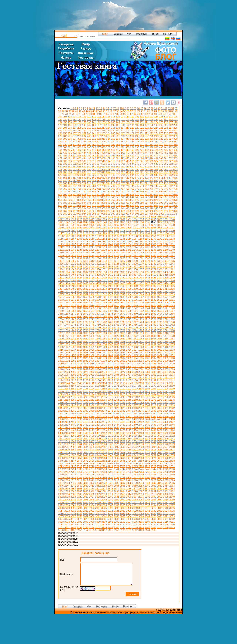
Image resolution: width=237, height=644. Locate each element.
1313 (98, 261)
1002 (174, 214)
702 (171, 180)
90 (125, 114)
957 (75, 211)
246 (142, 131)
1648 (172, 308)
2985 (98, 505)
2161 (172, 383)
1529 (141, 291)
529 (60, 164)
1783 (67, 330)
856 (70, 200)
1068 (110, 225)
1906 (123, 347)
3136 (92, 527)
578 (176, 167)
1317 (123, 261)
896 (142, 203)
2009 (172, 361)
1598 (98, 303)
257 (75, 133)
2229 (123, 394)
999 (156, 214)
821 (142, 194)
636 (94, 175)
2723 (123, 466)
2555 (141, 441)
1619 (110, 305)
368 (127, 144)
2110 (92, 378)
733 (79, 186)
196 (142, 125)
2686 (129, 461)
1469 (123, 283)
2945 (86, 500)
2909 (98, 494)
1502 (92, 289)
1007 (86, 217)
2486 (67, 433)
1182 (110, 242)
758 (79, 189)
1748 (86, 325)
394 (132, 147)
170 (137, 122)
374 (156, 144)
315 (113, 139)
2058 (123, 369)
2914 (129, 494)
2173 (129, 386)
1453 (141, 280)
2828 (67, 483)
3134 (79, 527)
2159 (160, 383)
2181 (61, 389)
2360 (110, 414)
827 (171, 194)
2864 (172, 486)
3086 (135, 519)
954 (60, 211)
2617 (172, 450)
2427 (172, 422)
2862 (160, 486)
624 (156, 172)
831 (70, 197)
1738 (141, 322)
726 (166, 183)
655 (65, 178)
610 (89, 172)
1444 (86, 280)
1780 (166, 328)
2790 (67, 477)
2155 (135, 383)
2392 (73, 419)
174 (156, 122)
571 (142, 167)
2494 (116, 433)
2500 (153, 433)
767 (123, 189)
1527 (129, 291)
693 (127, 180)
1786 (86, 330)
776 (166, 189)
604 (60, 172)
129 (60, 119)
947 (147, 208)
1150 (147, 236)
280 (65, 136)
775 (161, 189)
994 (132, 214)
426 (166, 150)
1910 (147, 347)
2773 (79, 475)
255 (65, 133)
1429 (110, 278)
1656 (104, 311)
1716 (123, 319)
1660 (129, 311)
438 (103, 153)
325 (161, 139)
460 (89, 155)
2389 (172, 416)
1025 (79, 219)
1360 (153, 266)
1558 (86, 297)
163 (103, 122)
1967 (147, 355)
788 (103, 192)
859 (84, 200)
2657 (67, 458)
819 (132, 194)
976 (166, 211)
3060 (92, 516)
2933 (129, 497)
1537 (73, 294)
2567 (98, 444)
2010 (61, 364)
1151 (153, 236)
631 (70, 175)
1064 (86, 225)
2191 (123, 389)
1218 (98, 247)
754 (60, 189)
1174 (61, 242)
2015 (92, 364)
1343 (166, 264)
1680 (135, 314)
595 (137, 169)
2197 (160, 389)
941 (118, 208)
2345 (135, 411)
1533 (166, 291)
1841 (73, 339)
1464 (92, 283)
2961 (67, 502)
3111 (172, 522)
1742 (166, 322)
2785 (153, 475)
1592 (61, 303)
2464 (166, 427)
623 (151, 172)
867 (123, 200)
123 (151, 117)
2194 (141, 389)
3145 (147, 527)
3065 (123, 516)
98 (152, 114)
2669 (141, 458)
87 (114, 114)
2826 (172, 480)
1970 (166, 355)
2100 (147, 375)
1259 (116, 253)
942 (123, 208)
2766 (153, 472)
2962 (73, 502)
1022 (61, 219)
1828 (110, 336)
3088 (147, 519)
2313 (172, 405)
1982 (123, 358)
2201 (67, 391)
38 (66, 111)
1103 (92, 230)
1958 (92, 355)
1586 (141, 300)
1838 (172, 336)
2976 (160, 502)
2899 (153, 491)
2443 (153, 425)
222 (147, 128)
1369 (92, 269)
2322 (110, 408)
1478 (61, 286)
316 (118, 139)
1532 (160, 291)
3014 (160, 508)
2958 (166, 500)
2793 (86, 477)
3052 (160, 513)
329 (60, 142)
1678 (123, 314)
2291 (153, 402)
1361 (160, 266)
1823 (79, 336)
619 (132, 172)
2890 (98, 491)
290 (113, 136)
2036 (104, 366)
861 (94, 200)
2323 (116, 408)
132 (75, 119)
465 (113, 155)
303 (176, 136)
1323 (160, 261)
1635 (92, 308)
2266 (116, 400)
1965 (135, 355)
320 (137, 139)
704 (60, 183)
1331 (92, 264)
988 (103, 214)
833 (79, 197)
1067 (104, 225)
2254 (160, 397)
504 (60, 161)
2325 (129, 408)
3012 (147, 508)
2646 (116, 455)
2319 (92, 408)
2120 (153, 378)
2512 (110, 436)
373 (151, 144)
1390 (104, 272)
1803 (73, 333)
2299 (86, 405)
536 (94, 164)
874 (156, 200)
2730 (166, 466)
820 (137, 194)
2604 (92, 450)
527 (171, 161)
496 (142, 158)
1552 (166, 294)
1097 (172, 228)
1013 (123, 217)
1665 (160, 311)
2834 (104, 483)
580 (65, 169)
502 (171, 158)
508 (79, 161)
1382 (172, 269)
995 (137, 214)
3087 (141, 519)
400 (161, 147)
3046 (123, 513)
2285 (116, 402)
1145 (116, 236)
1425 (86, 278)
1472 (141, 283)
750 (161, 186)
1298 (123, 258)
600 (161, 169)
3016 (172, 508)
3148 (166, 527)
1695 (110, 316)
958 (79, 211)
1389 (98, 272)
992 (123, 214)
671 (142, 178)
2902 (172, 491)
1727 (73, 322)
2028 (172, 364)
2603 (86, 450)
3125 (141, 525)
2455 (110, 427)
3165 (153, 530)
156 (70, 122)
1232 (67, 250)
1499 (73, 289)
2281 (92, 402)
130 (65, 119)
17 (114, 108)
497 (147, 158)
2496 (129, 433)
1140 (86, 236)
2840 (141, 483)
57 (132, 111)
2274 (166, 400)
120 (137, 117)
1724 (172, 319)
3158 (110, 530)
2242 (86, 397)
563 (103, 167)
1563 (116, 297)
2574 (141, 444)
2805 (160, 477)
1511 (147, 289)
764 (108, 189)
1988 (160, 358)
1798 (160, 330)
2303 (110, 405)
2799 (123, 477)
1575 (73, 300)
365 (113, 144)
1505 (110, 289)
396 (142, 147)
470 (137, 155)
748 (151, 186)
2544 (73, 441)
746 (142, 186)
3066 (129, 516)
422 (147, 150)
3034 (166, 511)
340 (113, 142)
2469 (79, 430)
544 (132, 164)
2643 (98, 455)
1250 (61, 253)
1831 (129, 336)
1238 (104, 250)
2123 (172, 378)
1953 (61, 355)
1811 (123, 333)
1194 (67, 244)
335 (89, 142)
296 (142, 136)
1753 (116, 325)
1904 (110, 347)
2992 (141, 505)
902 (171, 203)
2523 (61, 439)
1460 (67, 283)
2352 (61, 414)
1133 (160, 233)
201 (166, 125)
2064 (160, 369)
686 (94, 180)
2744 (135, 469)
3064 (116, 516)
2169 (104, 386)
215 (113, 128)
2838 (129, 483)
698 (151, 180)
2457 (123, 427)
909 (84, 205)
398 (151, 147)
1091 (135, 228)
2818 (123, 480)
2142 (172, 380)
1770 (104, 328)
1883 (98, 344)
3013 (153, 508)
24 (138, 108)
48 (101, 111)
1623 (135, 305)
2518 (147, 436)
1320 (141, 261)
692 (123, 180)
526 (166, 161)
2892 (110, 491)
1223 (129, 247)
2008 (166, 361)
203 (176, 125)
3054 (172, 513)
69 (173, 111)
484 (84, 158)
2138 (147, 380)
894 (132, 203)
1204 (129, 244)
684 (84, 180)
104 (60, 117)
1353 (110, 266)
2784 (147, 475)
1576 (79, 300)
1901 (92, 347)
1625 (147, 305)
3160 (123, 530)
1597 (92, 303)
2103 (166, 375)
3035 (172, 511)
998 (151, 214)
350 (161, 142)
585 (89, 169)
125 (161, 117)
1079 (61, 228)
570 (137, 167)
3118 (98, 525)
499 (156, 158)
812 (99, 194)
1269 (61, 255)
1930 (153, 350)
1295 (104, 258)
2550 (110, 441)
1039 (166, 219)
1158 (79, 239)
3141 (123, 527)
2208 (110, 391)
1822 (73, 336)
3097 (86, 522)
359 (84, 144)
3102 (116, 522)
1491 (141, 286)
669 (132, 178)
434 (84, 153)
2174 (135, 386)
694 (132, 180)
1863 (92, 341)
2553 (129, 441)
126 (166, 117)
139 (108, 119)
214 (108, 128)
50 (107, 111)
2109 (86, 378)
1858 (61, 341)
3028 (129, 511)
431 (70, 153)
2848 (73, 486)
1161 (98, 239)
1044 (79, 222)
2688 (141, 461)
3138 (104, 527)
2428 (61, 425)
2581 (67, 447)
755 (65, 189)
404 (60, 150)
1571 (166, 297)
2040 (129, 366)
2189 (110, 389)
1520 (86, 291)
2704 (123, 464)
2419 (123, 422)
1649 (61, 311)
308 (79, 139)
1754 (123, 325)
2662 (98, 458)
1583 (123, 300)
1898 (73, 347)
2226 (104, 394)
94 (138, 114)
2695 (67, 464)
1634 (86, 308)
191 (118, 125)
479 (60, 158)
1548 (141, 294)
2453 (98, 427)
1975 (79, 358)
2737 (92, 469)
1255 (92, 253)
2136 (135, 380)
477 (171, 155)
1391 (110, 272)
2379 (110, 416)
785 (89, 192)
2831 (86, 483)
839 (108, 197)
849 (156, 197)
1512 (153, 289)
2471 (92, 430)
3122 (123, 525)
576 (166, 167)
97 (149, 114)
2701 (104, 464)
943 (127, 208)
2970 (123, 502)
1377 (141, 269)
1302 (147, 258)
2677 (73, 461)
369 (132, 144)
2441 (141, 425)
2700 (98, 464)
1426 (92, 278)
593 (127, 169)
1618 (104, 305)
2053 (92, 369)
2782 (135, 475)
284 (84, 136)
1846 (104, 339)
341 (118, 142)
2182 (67, 389)
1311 (86, 261)
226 (166, 128)
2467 (67, 430)
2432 (86, 425)
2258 (67, 400)
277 (171, 133)
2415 (98, 422)
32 (166, 108)
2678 (79, 461)
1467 (110, 283)
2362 (123, 414)
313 (103, 139)
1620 (116, 305)
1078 (172, 225)
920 (137, 205)
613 (103, 172)
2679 (86, 461)
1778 (153, 328)
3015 (166, 508)
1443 (79, 280)
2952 (129, 500)
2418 (116, 422)
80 (90, 114)
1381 (166, 269)
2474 (110, 430)
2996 (166, 505)
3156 (98, 530)
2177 (153, 386)
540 (113, 164)
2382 (129, 416)
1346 (67, 266)
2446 (172, 425)
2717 (86, 466)
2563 (73, 444)
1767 (86, 328)
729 (60, 186)
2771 (67, 475)
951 (166, 208)
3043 (104, 513)
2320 (98, 408)
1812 (129, 333)
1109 (129, 230)
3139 (110, 527)
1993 (73, 361)
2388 (166, 416)
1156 (67, 239)
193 (127, 125)
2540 (166, 439)
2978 (172, 502)
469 (132, 155)
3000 (73, 508)
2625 (104, 452)
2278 (73, 402)
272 (147, 133)
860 (89, 200)
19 (121, 108)
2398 (110, 419)
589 (108, 169)
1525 (116, 291)
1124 (104, 233)
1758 (147, 325)
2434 (98, 425)
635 (89, 175)
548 (151, 164)
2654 (166, 455)
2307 (135, 405)
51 (111, 111)
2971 (129, 502)
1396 (141, 272)
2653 (160, 455)
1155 (61, 239)
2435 (104, 425)
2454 (104, 427)
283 (79, 136)
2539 (160, 439)
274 (156, 133)
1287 (172, 255)
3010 (135, 508)
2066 (172, 369)
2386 (153, 416)
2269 (135, 400)
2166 (86, 386)
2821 (141, 480)
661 (94, 178)
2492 (104, 433)
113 (103, 117)
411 (94, 150)
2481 (153, 430)
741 (118, 186)
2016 (98, 364)
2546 (86, 441)
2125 (67, 380)
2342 (116, 411)
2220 (67, 394)
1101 (79, 230)
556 (70, 167)
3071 (160, 516)
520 (137, 161)
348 (151, 142)
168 (127, 122)
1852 (141, 339)
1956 (79, 355)
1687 (61, 316)
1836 (160, 336)
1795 (141, 330)
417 (123, 150)
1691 (86, 316)
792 (123, 192)
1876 (172, 341)
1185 (129, 242)
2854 (110, 486)
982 (75, 214)
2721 (110, 466)
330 (65, 142)
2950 (116, 500)
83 (101, 114)
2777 (104, 475)
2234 (153, 394)
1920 (92, 350)
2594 (147, 447)
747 (147, 186)
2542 (61, 441)
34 (173, 108)
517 (123, 161)
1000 (162, 214)
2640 (79, 455)
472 (147, 155)
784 (84, 192)
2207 (104, 391)
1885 (110, 344)
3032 (153, 511)
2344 (129, 411)
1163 (110, 239)
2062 (147, 369)
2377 (98, 416)
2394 (86, 419)
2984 (92, 505)
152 (171, 119)
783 (79, 192)
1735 (123, 322)
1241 (123, 250)
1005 (73, 217)
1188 (147, 242)
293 (127, 136)
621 (142, 172)
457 (75, 155)
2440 (135, 425)
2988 (116, 505)
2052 (86, 369)
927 (171, 205)
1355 (123, 266)
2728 (153, 466)
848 (151, 197)
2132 (110, 380)
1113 (153, 230)
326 (166, 139)
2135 (129, 380)
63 (152, 111)
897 (147, 203)
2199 (172, 389)
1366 (73, 269)
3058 (79, 516)
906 (70, 205)
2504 (61, 436)
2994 (153, 505)
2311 (160, 405)
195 (137, 125)
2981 (73, 505)
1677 (116, 314)
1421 (61, 278)
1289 (67, 258)
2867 (73, 489)
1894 (166, 344)
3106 (141, 522)
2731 (172, 466)
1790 (110, 330)
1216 (86, 247)
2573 (135, 444)
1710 (86, 319)
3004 (98, 508)
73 (66, 114)
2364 (135, 414)
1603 (129, 303)
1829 (116, 336)
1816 (153, 333)
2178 (160, 386)
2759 (110, 472)
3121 (116, 525)
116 (118, 117)
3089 (153, 519)
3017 (61, 511)
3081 (104, 519)
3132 (67, 527)
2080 (141, 372)
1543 (110, 294)
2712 (172, 464)
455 (65, 155)
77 (80, 114)
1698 (129, 316)
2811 (79, 480)
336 (94, 142)
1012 (116, 217)
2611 (135, 450)
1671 (79, 314)
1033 (129, 219)
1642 (135, 308)
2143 (61, 383)
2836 (116, 483)
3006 (110, 508)
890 (113, 203)
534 (84, 164)
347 (147, 142)
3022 (92, 511)
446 (142, 153)
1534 (172, 291)
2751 (61, 472)
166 (118, 122)
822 (147, 194)
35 (176, 108)
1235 (86, 250)
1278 (116, 255)
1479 (67, 286)
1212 (61, 247)
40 (73, 111)
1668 (61, 314)
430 (65, 153)
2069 (73, 372)
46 (94, 111)
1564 (123, 297)
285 (89, 136)
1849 (123, 339)
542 (123, 164)
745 (137, 186)
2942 (67, 500)
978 (176, 211)
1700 (141, 316)
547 (147, 164)
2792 (79, 477)
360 (89, 144)
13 (101, 108)
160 (89, 122)
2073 (98, 372)
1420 (172, 275)
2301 (98, 405)
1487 (116, 286)
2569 (110, 444)
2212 (135, 391)
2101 (153, 375)
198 (151, 125)
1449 (116, 280)
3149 (172, 527)
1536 (67, 294)
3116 (86, 525)
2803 (147, 477)
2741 (116, 469)
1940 (98, 353)
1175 (67, 242)
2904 (67, 494)
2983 (86, 505)
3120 (110, 525)
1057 (160, 222)
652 (171, 175)
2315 (67, 408)
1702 (153, 316)
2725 (135, 466)
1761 (166, 325)
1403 (67, 275)
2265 (110, 400)
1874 (160, 341)
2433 (92, 425)
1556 (73, 297)
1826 (98, 336)
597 (147, 169)
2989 (123, 505)
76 (77, 114)
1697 (123, 316)
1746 (73, 325)
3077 (79, 519)
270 (137, 133)
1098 (61, 230)
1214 (73, 247)
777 (171, 189)
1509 (135, 289)
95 (142, 114)
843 (127, 197)
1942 (110, 353)
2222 (79, 394)
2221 (73, 394)
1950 (160, 353)
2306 (129, 405)
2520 (160, 436)
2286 (123, 402)
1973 (67, 358)
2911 (110, 494)
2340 (104, 411)
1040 (172, 219)
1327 (67, 264)
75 (73, 114)
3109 (160, 522)
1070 (123, 225)
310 (89, 139)
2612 (141, 450)
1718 (135, 319)
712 (99, 183)
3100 (104, 522)
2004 (141, 361)
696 (142, 180)
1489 (129, 286)
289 (108, 136)
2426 (166, 422)
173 (151, 122)
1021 (172, 217)
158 (79, 122)
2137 (141, 380)
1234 (79, 250)
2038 (116, 366)
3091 (166, 519)
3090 (160, 519)
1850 (129, 339)
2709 (153, 464)
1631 (67, 308)
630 (65, 175)
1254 (86, 253)
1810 (116, 333)
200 (161, 125)
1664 (153, 311)
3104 (129, 522)
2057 (116, 369)
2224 (92, 394)
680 (65, 180)
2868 (79, 489)
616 (118, 172)
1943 (116, 353)
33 (169, 108)
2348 (153, 411)
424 (156, 150)
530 (65, 164)
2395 (92, 419)
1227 (153, 247)
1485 (104, 286)
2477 (129, 430)
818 (127, 194)
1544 (116, 294)
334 (84, 142)
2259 (73, 400)
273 (151, 133)
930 (65, 208)
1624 (141, 305)
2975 (153, 502)
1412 (123, 275)
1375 (129, 269)
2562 (67, 444)
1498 (67, 289)
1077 (166, 225)
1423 (73, 278)
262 (99, 133)
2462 (153, 427)
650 (161, 175)
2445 (166, 425)
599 (156, 169)
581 (70, 169)
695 (137, 180)
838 (103, 197)
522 (147, 161)
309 (84, 139)
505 (65, 161)
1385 (73, 272)
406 (70, 150)
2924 (73, 497)
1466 (104, 283)
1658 (116, 311)
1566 (135, 297)
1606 (147, 303)
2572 (129, 444)
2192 (129, 389)
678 (176, 178)
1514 (166, 289)
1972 (61, 358)
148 (151, 119)
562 (99, 167)
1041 (61, 222)
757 (75, 189)
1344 (172, 264)
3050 (147, 513)
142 (123, 119)
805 (65, 194)
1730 (92, 322)
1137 (67, 236)
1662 (141, 311)
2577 (160, 444)
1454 (147, 280)
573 (151, 167)
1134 (166, 233)
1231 (61, 250)
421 (142, 150)
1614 (79, 305)
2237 (172, 394)
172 (147, 122)
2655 (172, 455)
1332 (98, 264)
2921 (172, 494)
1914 (172, 347)
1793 (129, 330)
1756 (135, 325)
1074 (147, 225)
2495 (123, 433)
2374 (79, 416)
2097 (129, 375)
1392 (116, 272)
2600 (67, 450)
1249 (172, 250)
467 (123, 155)
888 (103, 203)
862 (99, 200)
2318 (86, 408)
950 (161, 208)
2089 (79, 375)
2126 (73, 380)
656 (70, 178)
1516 (61, 291)
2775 (92, 475)
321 (142, 139)
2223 (86, 394)
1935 (67, 353)
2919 (160, 494)
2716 (79, 466)
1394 (129, 272)
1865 (104, 341)
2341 (110, 411)
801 (166, 192)
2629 (129, 452)
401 (166, 147)
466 (118, 155)
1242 (129, 250)
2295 (61, 405)
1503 (98, 289)
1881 (86, 344)
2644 (104, 455)
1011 (110, 217)
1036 (147, 219)
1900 (86, 347)
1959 (98, 355)
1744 (61, 325)
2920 (166, 494)
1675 (104, 314)
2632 (147, 452)
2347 (147, 411)
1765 (73, 328)
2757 (98, 472)
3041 (92, 513)
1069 (116, 225)
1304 (160, 258)
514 (108, 161)
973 (151, 211)
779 (60, 192)
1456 (160, 280)
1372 (110, 269)
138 (103, 119)
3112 (61, 525)
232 (75, 131)
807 (75, 194)
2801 (135, 477)
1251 (67, 253)
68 (169, 111)
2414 (92, 422)
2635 (166, 452)
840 (113, 197)
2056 (110, 369)
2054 (98, 369)
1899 (79, 347)
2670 (147, 458)
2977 (166, 502)
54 (121, 111)
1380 (160, 269)
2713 (61, 466)
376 (166, 144)
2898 (147, 491)
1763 (61, 328)
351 (166, 142)
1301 (141, 258)
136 (94, 119)
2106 (67, 378)
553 (176, 164)
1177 (79, 242)
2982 (79, 505)
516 (118, 161)
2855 (116, 486)
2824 (160, 480)
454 (60, 155)
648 (151, 175)
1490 (135, 286)
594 (132, 169)
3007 (116, 508)
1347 (73, 266)
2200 (61, 391)
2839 (135, 483)
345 (137, 142)
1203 (123, 244)
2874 (116, 489)
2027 (166, 364)
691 (118, 180)
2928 (98, 497)
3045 (116, 513)
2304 (116, 405)
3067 (135, 516)
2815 (104, 480)
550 (161, 164)
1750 (98, 325)
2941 (61, 500)
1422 (67, 278)
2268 (129, 400)
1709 (79, 319)
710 (89, 183)
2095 (116, 375)
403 (176, 147)
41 (77, 111)
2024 (147, 364)
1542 (104, 294)
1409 (104, 275)
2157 (147, 383)
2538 (153, 439)
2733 (67, 469)
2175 (141, 386)
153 (176, 119)
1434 (141, 278)
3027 (123, 511)
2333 (61, 411)
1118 (67, 233)
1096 (166, 228)
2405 (153, 419)
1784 (73, 330)
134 (84, 119)
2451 (86, 427)
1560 (98, 297)
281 (70, 136)
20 (125, 108)
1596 (86, 303)
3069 (147, 516)
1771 (110, 328)
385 (89, 147)
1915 (61, 350)
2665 (116, 458)
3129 (166, 525)
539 (108, 164)
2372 (67, 416)
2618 (61, 452)
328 (176, 139)
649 (156, 175)
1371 (104, 269)
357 (75, 144)
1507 (123, 289)
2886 (73, 491)
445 (137, 153)
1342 (160, 264)
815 (113, 194)
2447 (61, 427)
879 (60, 203)
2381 (123, 416)
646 (142, 175)
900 (161, 203)
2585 (92, 447)
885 (89, 203)
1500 (79, 289)
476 (166, 155)
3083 (116, 519)
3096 (79, 522)
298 (151, 136)
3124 (135, 525)
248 (151, 131)
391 (118, 147)
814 (108, 194)
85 (107, 114)
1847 (110, 339)
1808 (104, 333)
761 (94, 189)
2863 (166, 486)
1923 (110, 350)
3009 (129, 508)
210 (89, 128)
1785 (79, 330)
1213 (67, 247)
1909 (141, 347)
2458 (129, 427)
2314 (61, 408)
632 (75, 175)
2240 (73, 397)
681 (70, 180)
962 (99, 211)
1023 (67, 219)
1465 (98, 283)
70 (176, 111)
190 (113, 125)
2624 (98, 452)
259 (84, 133)
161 (94, 122)
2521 (166, 436)
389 (108, 147)
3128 (160, 525)
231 (70, 131)
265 (113, 133)
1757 (141, 325)
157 (75, 122)
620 (137, 172)
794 (132, 192)
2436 (110, 425)
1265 (153, 253)
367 (123, 144)
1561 (104, 297)
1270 (67, 255)
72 (63, 114)
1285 (160, 255)
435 (89, 153)
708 (79, 183)
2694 (61, 464)
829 (60, 197)
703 (176, 180)
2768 (166, 472)
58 (135, 111)
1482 (86, 286)
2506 (73, 436)
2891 (104, 491)
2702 (110, 464)
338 (103, 142)
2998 (61, 508)
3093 (61, 522)
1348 (79, 266)
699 (156, 180)
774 (156, 189)
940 (113, 208)
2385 (147, 416)
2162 (61, 386)
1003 (61, 217)
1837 (166, 336)
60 (142, 111)
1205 (135, 244)
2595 (153, 447)
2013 (79, 364)
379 (60, 147)
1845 (98, 339)
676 (166, 178)
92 (132, 114)
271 (142, 133)
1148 (135, 236)
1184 (123, 242)
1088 (116, 228)
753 (176, 186)
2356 (86, 414)
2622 (86, 452)
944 (132, 208)
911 (94, 205)
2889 (92, 491)
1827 (104, 336)
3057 (73, 516)
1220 (110, 247)
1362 (166, 266)
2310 (153, 405)
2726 (141, 466)
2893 (116, 491)
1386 (79, 272)
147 (147, 119)
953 (176, 208)
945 (137, 208)
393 (127, 147)
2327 (141, 408)
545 (137, 164)
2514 (123, 436)
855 (65, 200)
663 (103, 178)
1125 (110, 233)
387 (99, 147)
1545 (123, 294)
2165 (79, 386)
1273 (86, 255)
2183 (73, 389)
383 (79, 147)
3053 (166, 513)
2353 (67, 414)
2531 (110, 439)
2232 (141, 394)
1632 (73, 308)
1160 (92, 239)
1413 (129, 275)
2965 (92, 502)
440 (113, 153)
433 (79, 153)
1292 (86, 258)
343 (127, 142)
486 (94, 158)
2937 (153, 497)
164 (108, 122)
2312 (166, 405)
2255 (166, 397)
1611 (61, 305)
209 (84, 128)
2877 (135, 489)
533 (79, 164)
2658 (73, 458)
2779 (116, 475)
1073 (141, 225)
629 (60, 175)
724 (156, 183)
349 (156, 142)
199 (156, 125)
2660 (86, 458)
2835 (110, 483)
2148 (92, 383)
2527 (86, 439)
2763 (135, 472)
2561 (61, 444)
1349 (86, 266)
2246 (110, 397)
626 (166, 172)
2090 (86, 375)
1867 (116, 341)
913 (103, 205)
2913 (123, 494)
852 (171, 197)
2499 (147, 433)
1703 (160, 316)
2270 (141, 400)
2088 (73, 375)
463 (103, 155)
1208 (153, 244)
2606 (104, 450)
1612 (67, 305)
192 (123, 125)
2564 (79, 444)
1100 (73, 230)
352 (171, 142)
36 (60, 111)
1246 (153, 250)
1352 (104, 266)
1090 (129, 228)
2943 (73, 500)
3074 (61, 519)
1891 (147, 344)
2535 (135, 439)
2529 (98, 439)
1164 (116, 239)
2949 (110, 500)
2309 (147, 405)
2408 (172, 419)
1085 (98, 228)
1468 (116, 283)
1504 (104, 289)
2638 (67, 455)
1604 (135, 303)
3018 (67, 511)
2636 (172, 452)
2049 (67, 369)
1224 (135, 247)
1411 (116, 275)
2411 (73, 422)
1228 (160, 247)
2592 (135, 447)
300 (161, 136)
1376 (135, 269)
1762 (172, 325)
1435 (147, 278)
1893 (160, 344)
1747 (79, 325)
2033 (86, 366)
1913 (166, 347)
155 (65, 122)
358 (79, 144)
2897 (141, 491)
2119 (147, 378)
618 (127, 172)
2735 (79, 469)
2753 (73, 472)
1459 (61, 283)
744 (132, 186)
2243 (92, 397)
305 (65, 139)
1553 (172, 294)
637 (99, 175)
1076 (160, 225)
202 (171, 125)
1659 (123, 311)
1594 (73, 303)
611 (94, 172)
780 (65, 192)
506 (70, 161)
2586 (98, 447)
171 (142, 122)
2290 (147, 402)
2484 (172, 430)
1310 (79, 261)
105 (65, 117)
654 (60, 178)
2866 (67, 489)
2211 (129, 391)
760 (89, 189)
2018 (110, 364)
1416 (147, 275)
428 (176, 150)
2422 (141, 422)
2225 (98, 394)
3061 (98, 516)
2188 (104, 389)
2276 (61, 402)
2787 (166, 475)
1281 (135, 255)
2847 (67, 486)
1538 (79, 294)
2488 (79, 433)
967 (123, 211)
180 (65, 125)
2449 (73, 427)
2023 (141, 364)
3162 (135, 530)
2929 (104, 497)
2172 (123, 386)
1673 (92, 314)
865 (113, 200)
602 (171, 169)
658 (79, 178)
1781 (172, 328)
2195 (147, 389)
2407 (166, 419)
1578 (92, 300)
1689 (73, 316)
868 (127, 200)
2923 (67, 497)
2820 (135, 480)
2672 (160, 458)
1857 (172, 339)
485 (89, 158)
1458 (172, 280)
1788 (98, 330)
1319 (135, 261)
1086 (104, 228)
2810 (73, 480)
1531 (153, 291)
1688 (67, 316)
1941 (104, 353)
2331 (166, 408)
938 (103, 208)
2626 (110, 452)
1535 (61, 294)
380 (65, 147)
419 (132, 150)
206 (70, 128)
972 (147, 211)
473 (151, 155)
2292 (160, 402)
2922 (61, 497)
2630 (135, 452)
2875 (123, 489)
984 (84, 214)
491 (118, 158)
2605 (98, 450)
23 (135, 108)
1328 (73, 264)
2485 (61, 433)
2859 (141, 486)
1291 (79, 258)
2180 (172, 386)
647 (147, 175)
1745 (67, 325)
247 (147, 131)
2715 (73, 466)
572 (147, 167)
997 (147, 214)
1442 (73, 280)
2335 (73, 411)
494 (132, 158)
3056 (67, 516)
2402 (135, 419)
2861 (153, 486)
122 (147, 117)
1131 (147, 233)
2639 (73, 455)
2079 (135, 372)
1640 (123, 308)
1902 (98, 347)
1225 (141, 247)
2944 (79, 500)
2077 (123, 372)
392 (123, 147)
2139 (153, 380)
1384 (67, 272)
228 (176, 128)
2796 (104, 477)
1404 (73, 275)
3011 (141, 508)
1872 (147, 341)
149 (156, 119)
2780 (123, 475)
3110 (166, 522)
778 (176, 189)
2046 (166, 366)
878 (176, 200)
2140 (160, 380)
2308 (141, 405)
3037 (67, 513)
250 (161, 131)
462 (99, 155)
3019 (73, 511)
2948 (104, 500)
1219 (104, 247)
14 (104, 108)
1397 (147, 272)
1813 (135, 333)
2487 (73, 433)
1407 (92, 275)
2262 (92, 400)
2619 (67, 452)
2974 (147, 502)
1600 (110, 303)
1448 (110, 280)
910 (89, 205)
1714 (110, 319)
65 (159, 111)
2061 (141, 369)
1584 (129, 300)
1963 (123, 355)
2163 (67, 386)
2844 (166, 483)
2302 (104, 405)
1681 (141, 314)
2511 (104, 436)
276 (166, 133)
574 (156, 167)
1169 (147, 239)
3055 (61, 516)
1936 (73, 353)
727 (171, 183)
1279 (123, 255)
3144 (141, 527)
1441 (67, 280)
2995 (160, 505)
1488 (123, 286)
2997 (172, 505)
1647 (166, 308)
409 (84, 150)
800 (161, 192)
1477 (172, 283)
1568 (147, 297)
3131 (61, 527)
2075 (110, 372)
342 (123, 142)
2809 (67, 480)
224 (156, 128)
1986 (147, 358)
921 (142, 205)
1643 (141, 308)
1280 (129, 255)
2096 (123, 375)
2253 (153, 397)
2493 (110, 433)
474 (156, 155)
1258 (110, 253)
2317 (79, 408)
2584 (86, 447)
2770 (61, 475)
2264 (104, 400)
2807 (172, 477)
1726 (67, 322)
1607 (153, 303)
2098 (135, 375)
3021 (86, 511)
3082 (110, 519)
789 (108, 192)
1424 (79, 278)
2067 (61, 372)
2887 (79, 491)
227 (171, 128)
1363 (172, 266)
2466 (61, 430)
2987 (110, 505)
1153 (166, 236)
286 (94, 136)
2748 (160, 469)
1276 (104, 255)
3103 (123, 522)
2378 (104, 416)
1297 (116, 258)
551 (166, 164)
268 (127, 133)
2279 (79, 402)
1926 (129, 350)
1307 (61, 261)
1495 (166, 286)
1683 (153, 314)
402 (171, 147)
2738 (98, 469)
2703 (116, 464)
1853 (147, 339)
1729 (86, 322)
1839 (61, 339)
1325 (172, 261)
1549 (147, 294)
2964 (86, 502)
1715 (116, 319)
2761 (123, 472)
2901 (166, 491)
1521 (92, 291)
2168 (98, 386)
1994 (79, 361)
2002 (129, 361)
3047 (129, 513)
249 (156, 131)
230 (65, 131)
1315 (110, 261)
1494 (160, 286)
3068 (141, 516)
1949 (153, 353)
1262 (135, 253)
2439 (129, 425)
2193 (135, 389)
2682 (104, 461)
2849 (79, 486)
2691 (160, 461)
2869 (86, 489)
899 (156, 203)
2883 (172, 489)
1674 (98, 314)
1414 (135, 275)
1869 (129, 341)
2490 (92, 433)
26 (145, 108)
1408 (98, 275)
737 (99, 186)
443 (127, 153)
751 (166, 186)
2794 (92, 477)
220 (137, 128)
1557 (79, 297)
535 (89, 164)
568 (127, 167)
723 (151, 183)
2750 (172, 469)
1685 (166, 314)
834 (84, 197)
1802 (67, 333)
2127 (79, 380)
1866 (110, 341)
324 (156, 139)
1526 (123, 291)
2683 (110, 461)
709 (84, 183)
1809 (110, 333)
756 (70, 189)
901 (166, 203)
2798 (116, 477)
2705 (129, 464)
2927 (92, 497)
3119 (104, 525)
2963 (79, 502)
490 (113, 158)
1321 (147, 261)
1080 (67, 228)
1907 (129, 347)
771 (142, 189)
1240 (116, 250)
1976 (86, 358)
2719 (98, 466)
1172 (166, 239)
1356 (129, 266)
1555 (67, 297)
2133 (116, 380)
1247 (160, 250)
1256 (98, 253)
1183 (116, 242)
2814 (98, 480)
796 (142, 192)
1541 (98, 294)
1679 (129, 314)
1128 (129, 233)
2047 (172, 366)
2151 (110, 383)
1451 (129, 280)
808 (79, 194)
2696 (73, 464)
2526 (79, 439)
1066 (98, 225)
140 (113, 119)
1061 (67, 225)
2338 (92, 411)
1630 (61, 308)
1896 (61, 347)
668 (127, 178)
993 (127, 214)
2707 (141, 464)
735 (89, 186)
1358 (141, 266)
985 (89, 214)
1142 (98, 236)
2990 (129, 505)
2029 (61, 366)
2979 (61, 505)
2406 (160, 419)
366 (118, 144)
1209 (160, 244)
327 (171, 139)
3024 (104, 511)
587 (99, 169)
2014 (86, 364)
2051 (79, 369)
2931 (116, 497)
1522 (98, 291)
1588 (153, 300)
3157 (104, 530)
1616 (92, 305)
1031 (116, 219)
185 (89, 125)
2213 (141, 391)
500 (161, 158)
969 (132, 211)
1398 (153, 272)
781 (70, 192)
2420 (129, 422)
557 (75, 167)
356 (70, 144)
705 (65, 183)
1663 (147, 311)
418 (127, 150)
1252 (73, 253)
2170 (110, 386)
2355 (79, 414)
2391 (67, 419)
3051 (153, 513)
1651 (73, 311)
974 (156, 211)
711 (94, 183)
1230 (172, 247)
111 (94, 117)
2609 (123, 450)
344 (132, 142)
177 (171, 122)
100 (160, 114)
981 (70, 214)
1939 (92, 353)
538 (103, 164)
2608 (116, 450)
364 (108, 144)
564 (108, 167)
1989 (166, 358)
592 (123, 169)
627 (171, 172)
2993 (147, 505)
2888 (86, 491)
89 (121, 114)
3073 (172, 516)
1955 (73, 355)
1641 (129, 308)
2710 (160, 464)
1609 (166, 303)
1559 (92, 297)
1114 (160, 230)
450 (161, 153)
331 (70, 142)
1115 (166, 230)
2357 (92, 414)
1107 (116, 230)
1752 (110, 325)
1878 (67, 344)
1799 (166, 330)
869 (132, 200)
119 (132, 117)
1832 (135, 336)
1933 (172, 350)
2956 (153, 500)
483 (79, 158)
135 (89, 119)
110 (89, 117)
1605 (141, 303)
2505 (67, 436)
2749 (166, 469)
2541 (172, 439)
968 (127, 211)
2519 (153, 436)
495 (137, 158)
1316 (116, 261)
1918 (79, 350)
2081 (147, 372)
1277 (110, 255)
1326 (61, 264)
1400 (166, 272)
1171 (160, 239)
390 (113, 147)
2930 (110, 497)
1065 (92, 225)
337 (99, 142)
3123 (129, 525)
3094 (67, 522)
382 (75, 147)
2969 (116, 502)
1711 (92, 319)
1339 (141, 264)
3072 (166, 516)
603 (176, 169)
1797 (153, 330)
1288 (61, 258)
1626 (153, 305)
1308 (67, 261)
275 (161, 133)
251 (166, 131)
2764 (141, 472)
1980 (110, 358)
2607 (110, 450)
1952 (172, 353)
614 (108, 172)
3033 (160, 511)
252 (171, 131)
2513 (116, 436)
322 (147, 139)
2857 (129, 486)
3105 (135, 522)
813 (103, 194)
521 (142, 161)
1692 (92, 316)
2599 (61, 450)
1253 (79, 253)
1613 (73, 305)
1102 (86, 230)
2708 (147, 464)
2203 (79, 391)
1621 (123, 305)
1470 (129, 283)
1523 (104, 291)
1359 (147, 266)
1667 (172, 311)
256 (70, 133)
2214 (147, 391)
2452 (92, 427)
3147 (160, 527)
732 (75, 186)
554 (60, 167)
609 (84, 172)
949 (156, 208)
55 (125, 111)
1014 (129, 217)
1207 (147, 244)
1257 (104, 253)
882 (75, 203)
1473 (147, 283)
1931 (160, 350)
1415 (141, 275)
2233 (147, 394)
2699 (92, 464)
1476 (166, 283)
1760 (160, 325)
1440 (61, 280)
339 (108, 142)
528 (176, 161)
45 (90, 111)
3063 (110, 516)
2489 (86, 433)
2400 (123, 419)
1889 (135, 344)
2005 (147, 361)
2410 (67, 422)
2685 (123, 461)
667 (123, 178)
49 (104, 111)
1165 (123, 239)
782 (75, 192)
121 (142, 117)
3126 (147, 525)
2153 (123, 383)
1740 (153, 322)
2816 (110, 480)
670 (137, 178)
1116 (172, 230)
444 (132, 153)
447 (147, 153)
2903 (61, 494)
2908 (92, 494)
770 (137, 189)
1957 (86, 355)
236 (94, 131)
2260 (79, 400)
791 (118, 192)
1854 (153, 339)
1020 (166, 217)
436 (94, 153)
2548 (98, 441)
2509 (92, 436)
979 (60, 214)
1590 (166, 300)
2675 (61, 461)
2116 (129, 378)
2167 (92, 386)
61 (145, 111)
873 (151, 200)
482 (75, 158)
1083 (86, 228)
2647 (123, 455)
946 (142, 208)
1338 (135, 264)
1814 (141, 333)
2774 (86, 475)
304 (60, 139)
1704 (166, 316)
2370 (172, 414)
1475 (160, 283)
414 (108, 150)
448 (151, 153)
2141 (166, 380)
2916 (141, 494)
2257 (61, 400)
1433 (135, 278)
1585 (135, 300)
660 (89, 178)
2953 (135, 500)
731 (70, 186)
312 (99, 139)
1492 (147, 286)
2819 (129, 480)
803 (176, 192)
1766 (79, 328)
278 (176, 133)
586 (94, 169)
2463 (160, 427)
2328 (147, 408)
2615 (160, 450)
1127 (123, 233)
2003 (135, 361)
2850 (86, 486)
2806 (166, 477)
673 (151, 178)
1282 (141, 255)
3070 (153, 516)
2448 (67, 427)
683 (79, 180)
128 (176, 117)
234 (84, 131)
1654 (92, 311)
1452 (135, 280)
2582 (73, 447)
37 (63, 111)
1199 (98, 244)
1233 (73, 250)
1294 (98, 258)
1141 (92, 236)
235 (89, 131)
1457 (166, 280)
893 (127, 203)
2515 (129, 436)
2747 (153, 469)
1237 (98, 250)
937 (99, 208)
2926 (86, 497)
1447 (104, 280)
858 (79, 200)
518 (127, 161)
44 (87, 111)
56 (128, 111)
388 (103, 147)
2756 (92, 472)
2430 (73, 425)
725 (161, 183)
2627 (116, 452)
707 (75, 183)
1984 (135, 358)
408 (79, 150)
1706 (61, 319)
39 (70, 111)
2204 (86, 391)
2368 (160, 414)
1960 (104, 355)
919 (132, 205)
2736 (86, 469)
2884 (61, 491)
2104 (172, 375)
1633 (79, 308)
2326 (135, 408)
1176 (73, 242)
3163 (141, 530)
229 (60, 131)
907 (75, 205)
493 (127, 158)
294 (132, 136)
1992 (67, 361)
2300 (92, 405)
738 (103, 186)
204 (60, 128)
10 (90, 108)
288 (103, 136)
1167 (135, 239)
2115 (123, 378)
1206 (141, 244)
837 (99, 197)
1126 (116, 233)
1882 (92, 344)
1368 (86, 269)
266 (118, 133)
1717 (129, 319)
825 (161, 194)
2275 (172, 400)
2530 (104, 439)
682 (75, 180)
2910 (104, 494)
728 (176, 183)
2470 (86, 430)
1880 (79, 344)
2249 (129, 397)
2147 (86, 383)
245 (137, 131)
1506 (116, 289)
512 (99, 161)
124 (156, 117)
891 (118, 203)
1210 (166, 244)
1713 (104, 319)
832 (75, 197)
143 (127, 119)
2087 (67, 375)
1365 (67, 269)
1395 (135, 272)
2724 (129, 466)
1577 (86, 300)
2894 (123, 491)
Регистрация (90, 36)
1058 (166, 222)
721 (142, 183)
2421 (135, 422)
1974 (73, 358)
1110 (135, 230)
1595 (79, 303)
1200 (104, 244)
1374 (123, 269)
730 (65, 186)
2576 (153, 444)
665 (113, 178)
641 (118, 175)
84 (104, 114)
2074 (104, 372)
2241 (79, 397)
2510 (98, 436)
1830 (123, 336)
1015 (135, 217)
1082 (79, 228)
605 (65, 172)
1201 (110, 244)
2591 (129, 447)
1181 (104, 242)
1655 (98, 311)
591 (118, 169)
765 (113, 189)
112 (99, 117)
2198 (166, 389)
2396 (98, 419)
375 (161, 144)
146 (142, 119)
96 (145, 114)
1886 (116, 344)
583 (79, 169)
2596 (160, 447)
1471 (135, 283)
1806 (92, 333)
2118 (141, 378)
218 (127, 128)
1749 (92, 325)
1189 (153, 242)
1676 (110, 314)
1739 (147, 322)
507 (75, 161)
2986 (104, 505)
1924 (116, 350)
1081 (73, 228)
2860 (147, 486)
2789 (61, 477)
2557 (153, 441)
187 (99, 125)
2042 (141, 366)
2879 (147, 489)
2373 (73, 416)
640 (113, 175)
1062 (73, 225)
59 (138, 111)
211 (94, 128)
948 (151, 208)
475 (161, 155)
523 (151, 161)
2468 (73, 430)
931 (70, 208)
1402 (61, 275)
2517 (141, 436)
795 (137, 192)
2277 (67, 402)
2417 (110, 422)
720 (137, 183)
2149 (98, 383)
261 (94, 133)
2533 (123, 439)
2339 (98, 411)
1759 (153, 325)
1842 (79, 339)
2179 (166, 386)
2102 (160, 375)
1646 (160, 308)
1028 (98, 219)
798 (151, 192)
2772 (73, 475)
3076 (73, 519)
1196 (79, 244)
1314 (104, 261)
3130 (172, 525)
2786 (160, 475)
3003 (92, 508)
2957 (160, 500)
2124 (61, 380)
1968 (153, 355)
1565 (129, 297)
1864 (98, 341)
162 (99, 122)
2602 (79, 450)
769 (132, 189)
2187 (98, 389)
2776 (98, 475)
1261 (129, 253)
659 (84, 178)
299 (156, 136)
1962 (116, 355)
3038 (73, 513)
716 (118, 183)
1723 (166, 319)
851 (166, 197)
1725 (61, 322)
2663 (104, 458)
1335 (116, 264)
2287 (129, 402)
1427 (98, 278)
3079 (92, 519)
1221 (116, 247)
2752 (67, 472)
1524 (110, 291)
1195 (73, 244)
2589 (116, 447)
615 (113, 172)
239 (108, 131)
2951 (123, 500)
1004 (67, 217)
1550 (153, 294)
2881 (160, 489)
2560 (172, 441)
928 (176, 205)
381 (70, 147)
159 (84, 122)
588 (103, 169)
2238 (61, 397)
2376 (92, 416)
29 (155, 108)
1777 (147, 328)
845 (137, 197)
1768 (92, 328)
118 (127, 117)
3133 (73, 527)
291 (118, 136)
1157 (73, 239)
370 (137, 144)
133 (79, 119)
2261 (86, 400)
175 (161, 122)
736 (94, 186)
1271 (73, 255)
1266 (160, 253)
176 (166, 122)
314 (108, 139)
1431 (123, 278)
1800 (172, 330)
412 (99, 150)
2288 (135, 402)
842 (123, 197)
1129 (135, 233)
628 (176, 172)
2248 (123, 397)
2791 (73, 477)
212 (99, 128)
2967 (104, 502)
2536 (141, 439)
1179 (92, 242)
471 (142, 155)
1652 (79, 311)
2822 (147, 480)
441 (118, 153)
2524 (67, 439)
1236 (92, 250)
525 (161, 161)
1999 (110, 361)
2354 (73, 414)
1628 (166, 305)
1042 (67, 222)
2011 (67, 364)
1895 (172, 344)
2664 (110, 458)
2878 (141, 489)
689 (108, 180)
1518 (73, 291)
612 (99, 172)
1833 (141, 336)
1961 (110, 355)
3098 (92, 522)
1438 (166, 278)
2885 (67, 491)
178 (176, 122)
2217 (166, 391)
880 (65, 203)
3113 (67, 525)
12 (97, 108)
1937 (79, 353)
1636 (98, 308)
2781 (129, 475)
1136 (61, 236)
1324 (166, 261)
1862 (86, 341)
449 (156, 153)
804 (60, 194)
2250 (135, 397)
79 (87, 114)
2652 (153, 455)
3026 (116, 511)
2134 (123, 380)
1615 (86, 305)
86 (111, 114)
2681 (98, 461)
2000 (116, 361)
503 (176, 158)
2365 (141, 414)
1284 (153, 255)
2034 (92, 366)
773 (151, 189)
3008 (123, 508)
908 (79, 205)
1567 (141, 297)
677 (171, 178)
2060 (135, 369)
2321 (104, 408)
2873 (110, 489)
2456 (116, 427)
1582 (116, 300)
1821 (67, 336)
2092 (98, 375)
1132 (153, 233)
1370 (98, 269)
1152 (160, 236)
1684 (160, 314)
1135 (172, 233)
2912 (116, 494)
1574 (67, 300)
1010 (104, 217)
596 (142, 169)
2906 (79, 494)
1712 (98, 319)
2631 (141, 452)
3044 (110, 513)
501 (166, 158)
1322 (153, 261)
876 (166, 200)
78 (84, 114)
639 (108, 175)
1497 (61, 289)
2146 (79, 383)
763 (103, 189)
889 (108, 203)
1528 (135, 291)
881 (70, 203)
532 (75, 164)
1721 (153, 319)
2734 (73, 469)
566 (118, 167)
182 (75, 125)
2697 (79, 464)
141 (118, 119)
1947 (141, 353)
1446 (98, 280)
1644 (147, 308)
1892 (153, 344)
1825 (92, 336)
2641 (86, 455)
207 (75, 128)
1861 (79, 341)
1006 (79, 217)
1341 (153, 264)
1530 (147, 291)
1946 (135, 353)
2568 (104, 444)
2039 (123, 366)
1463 (86, 283)
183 (79, 125)
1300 (135, 258)
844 (132, 197)
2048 (61, 369)
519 (132, 161)
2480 (147, 430)
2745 (141, 469)
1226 (147, 247)
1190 (160, 242)
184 (84, 125)
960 (89, 211)
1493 (153, 286)
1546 (129, 294)
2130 (98, 380)
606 (70, 172)
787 (99, 192)
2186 (92, 389)
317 (123, 139)
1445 (92, 280)
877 (171, 200)
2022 (135, 364)
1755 (129, 325)
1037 (153, 219)
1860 (73, 341)
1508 (129, 289)
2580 (61, 447)
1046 (92, 222)
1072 (135, 225)
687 (99, 180)
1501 (86, 289)
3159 (116, 530)
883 (79, 203)
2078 (129, 372)
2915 (135, 494)
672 (147, 178)
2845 (172, 483)
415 (113, 150)
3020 (79, 511)
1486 (110, 286)
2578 (166, 444)
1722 (160, 319)
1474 (153, 283)
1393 (123, 272)
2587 (104, 447)
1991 (61, 361)
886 (94, 203)
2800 (129, 477)
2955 (147, 500)
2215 (153, 391)
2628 (123, 452)
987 (99, 214)
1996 (92, 361)
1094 (153, 228)
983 (79, 214)
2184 (79, 389)
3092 (172, 519)
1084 (92, 228)
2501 (160, 433)
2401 (129, 419)
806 (70, 194)
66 (162, 111)
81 (94, 114)
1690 (79, 316)
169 (132, 122)
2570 (116, 444)
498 (151, 158)
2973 (141, 502)
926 (166, 205)
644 (132, 175)
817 (123, 194)
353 (176, 142)
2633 (153, 452)
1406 (86, 275)
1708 (73, 319)
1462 (79, 283)
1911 (153, 347)
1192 (172, 242)
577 (171, 167)
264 (108, 133)
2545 (79, 441)
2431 (79, 425)
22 (132, 108)
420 (137, 150)
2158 (153, 383)
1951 (166, 353)
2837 (123, 483)
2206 (98, 391)
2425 (160, 422)
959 (84, 211)
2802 (141, 477)
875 (161, 200)
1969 (160, 355)
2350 (166, 411)
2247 (116, 397)
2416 (104, 422)
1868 (123, 341)
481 (70, 158)
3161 (129, 530)
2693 (172, 461)
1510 (141, 289)
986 (94, 214)
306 (70, 139)
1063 (79, 225)
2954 (141, 500)
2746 (147, 469)
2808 (61, 480)
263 (103, 133)
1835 (153, 336)
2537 (147, 439)
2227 (110, 394)
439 (108, 153)
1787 (92, 330)
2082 (153, 372)
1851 (135, 339)
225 (161, 128)
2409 (61, 422)
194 (132, 125)
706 (70, 183)
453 (176, 153)
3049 (141, 513)
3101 (110, 522)
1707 (67, 319)
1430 (116, 278)
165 (113, 122)
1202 (116, 244)
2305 (123, 405)
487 (99, 158)
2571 (123, 444)
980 (65, 214)
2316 (73, 408)
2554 (135, 441)
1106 (110, 230)
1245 (147, 250)
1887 (123, 344)
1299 (129, 258)
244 (132, 131)
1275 (98, 255)
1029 (104, 219)
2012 (73, 364)
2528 (92, 439)
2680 (92, 461)
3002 (86, 508)
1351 (98, 266)
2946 (92, 500)
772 (147, 189)
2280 (86, 402)
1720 (147, 319)
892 (123, 203)
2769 (172, 472)
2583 (79, 447)
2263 (98, 400)
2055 (104, 369)
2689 (147, 461)
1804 (79, 333)
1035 (141, 219)
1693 (98, 316)
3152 (73, 530)
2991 (135, 505)
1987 (153, 358)
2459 (135, 427)
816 (118, 194)
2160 (166, 383)
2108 (79, 378)
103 (174, 114)
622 (147, 172)
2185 (86, 389)
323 (151, 139)
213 (103, 128)
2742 (123, 469)
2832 (92, 483)
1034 (135, 219)
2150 (104, 383)
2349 (160, 411)
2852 (98, 486)
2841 (147, 483)
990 (113, 214)
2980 (67, 505)
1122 (92, 233)
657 (75, 178)
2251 (141, 397)
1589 (160, 300)
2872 (104, 489)
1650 (67, 311)
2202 (73, 391)
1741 (160, 322)
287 (99, 136)
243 (127, 131)
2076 (116, 372)
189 (108, 125)
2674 (172, 458)
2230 (129, 394)
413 (103, 150)
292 (123, 136)
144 (132, 119)
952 (171, 208)
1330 (86, 264)
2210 (123, 391)
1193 (61, 244)
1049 (110, 222)
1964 (129, 355)
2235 (160, 394)
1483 (92, 286)
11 (94, 108)
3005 (104, 508)
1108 (123, 230)
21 (128, 108)
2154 (129, 383)
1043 (73, 222)
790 (113, 192)
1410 (110, 275)
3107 (147, 522)
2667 (129, 458)
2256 (172, 397)
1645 (153, 308)
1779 (160, 328)
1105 (104, 230)
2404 (147, 419)
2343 (123, 411)
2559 (166, 441)
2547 (92, 441)
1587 (147, 300)
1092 (141, 228)
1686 (172, 314)
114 (108, 117)
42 (80, 111)
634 (84, 175)
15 (107, 108)
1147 (129, 236)
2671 (153, 458)
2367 (153, 414)
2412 (79, 422)
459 (84, 155)
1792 (123, 330)
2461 (147, 427)
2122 (166, 378)
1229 (166, 247)
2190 (116, 389)
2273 (160, 400)
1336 (123, 264)
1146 (123, 236)
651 (166, 175)
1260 (123, 253)
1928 (141, 350)
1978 (98, 358)
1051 (123, 222)
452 (171, 153)
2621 (79, 452)
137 (99, 119)
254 (60, 133)
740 (113, 186)
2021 (129, 364)
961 (94, 211)
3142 (129, 527)
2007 (160, 361)
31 (162, 108)
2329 (153, 408)
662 (99, 178)
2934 (135, 497)
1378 (147, 269)
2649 (135, 455)
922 (147, 205)
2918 (153, 494)
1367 (79, 269)
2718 (92, 466)
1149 (141, 236)
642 (123, 175)
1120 (79, 233)
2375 (86, 416)
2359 (104, 414)
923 (151, 205)
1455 (153, 280)
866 (118, 200)
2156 (141, 383)
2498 (141, 433)
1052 (129, 222)
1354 (116, 266)
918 (127, 205)
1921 (98, 350)
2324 (123, 408)
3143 (135, 527)
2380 (116, 416)
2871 (98, 489)
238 (103, 131)
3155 (92, 530)
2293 (166, 402)
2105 (61, 378)
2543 (67, 441)
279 (60, 136)
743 (127, 186)
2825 (166, 480)
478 (176, 155)
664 (108, 178)
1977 (92, 358)
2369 (166, 414)
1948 (147, 353)
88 (118, 114)
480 (65, 158)
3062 (104, 516)
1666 (166, 311)
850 (161, 197)
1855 (160, 339)
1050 (116, 222)
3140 (116, 527)
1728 (79, 322)
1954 (67, 355)
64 (156, 111)
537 (99, 164)
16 (111, 108)
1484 (98, 286)
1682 (147, 314)
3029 (135, 511)
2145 (73, 383)
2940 (172, 497)
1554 (61, 297)
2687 (135, 461)
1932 (166, 350)
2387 (160, 416)
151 (166, 119)
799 (156, 192)
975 (161, 211)
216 (118, 128)
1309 (73, 261)
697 (147, 180)
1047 (98, 222)
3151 (67, 530)
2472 (98, 430)
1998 (104, 361)
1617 (98, 305)
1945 (129, 353)
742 (123, 186)
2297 (73, 405)
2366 (147, 414)
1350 (92, 266)
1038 (160, 219)
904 (60, 205)
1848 (116, 339)
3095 (73, 522)
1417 (153, 275)
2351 (172, 411)
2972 (135, 502)
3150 (61, 530)
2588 (110, 447)
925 (161, 205)
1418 (160, 275)
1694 (104, 316)
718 (127, 183)
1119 (73, 233)
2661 (92, 458)
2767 (160, 472)
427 (171, 150)
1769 (98, 328)
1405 (79, 275)
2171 (116, 386)
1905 (116, 347)
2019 (116, 364)
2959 (172, 500)
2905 (73, 494)
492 (123, 158)
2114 (116, 378)
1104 (98, 230)
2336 (79, 411)
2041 (135, 366)
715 (113, 183)
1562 (110, 297)
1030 (110, 219)
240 (113, 131)
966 (118, 211)
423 (151, 150)
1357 (135, 266)
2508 (86, 436)
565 (113, 167)
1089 (123, 228)
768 (127, 189)
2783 (141, 475)
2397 (104, 419)
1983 (129, 358)
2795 (98, 477)
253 (176, 131)
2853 (104, 486)
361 (94, 144)
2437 (116, 425)
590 (113, 169)
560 (89, 167)
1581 (110, 300)
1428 (104, 278)
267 (123, 133)
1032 (123, 219)
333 (79, 142)
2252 (147, 397)
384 (84, 147)
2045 (160, 366)
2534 (129, 439)
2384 (141, 416)
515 (113, 161)
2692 (166, 461)
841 (118, 197)
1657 (110, 311)
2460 (141, 427)
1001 (168, 214)
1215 (79, 247)
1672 (86, 314)
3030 (141, 511)
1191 (166, 242)
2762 (129, 472)
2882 (166, 489)
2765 (147, 472)
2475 (116, 430)
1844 (92, 339)
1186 (135, 242)
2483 (166, 430)
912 (99, 205)
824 (156, 194)
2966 (98, 502)
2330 (160, 408)
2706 (135, 464)
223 (151, 128)
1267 (166, 253)
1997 (98, 361)
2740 (110, 469)
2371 (61, 416)
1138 (73, 236)
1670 (73, 314)
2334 (67, 411)
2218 (172, 391)
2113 (110, 378)
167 (123, 122)
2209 (116, 391)
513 (103, 161)
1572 (172, 297)
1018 (153, 217)
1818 (166, 333)
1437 (160, 278)
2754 (79, 472)
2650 (141, 455)
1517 (67, 291)
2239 (67, 397)
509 (84, 161)
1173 (172, 239)
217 (123, 128)
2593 (141, 447)
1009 (98, 217)
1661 (135, 311)
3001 (79, 508)
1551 (160, 294)
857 (75, 200)
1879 (73, 344)
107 (75, 117)
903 (176, 203)
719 (132, 183)
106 (70, 117)
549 (156, 164)
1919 (86, 350)
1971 (172, 355)
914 (108, 205)
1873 (153, 341)
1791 (116, 330)
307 (75, 139)
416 (118, 150)
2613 (147, 450)
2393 (79, 419)
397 (147, 147)
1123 (98, 233)
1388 (92, 272)
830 (65, 197)
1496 (172, 286)
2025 (153, 364)
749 (156, 186)
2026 (160, 364)
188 (103, 125)
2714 (67, 466)
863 (103, 200)
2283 (104, 402)
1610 (172, 303)
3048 (135, 513)
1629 (172, 305)
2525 (73, 439)
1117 (61, 233)
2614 (153, 450)
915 (113, 205)
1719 (141, 319)
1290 (73, 258)
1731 (98, 322)
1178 (86, 242)
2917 (147, 494)
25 (142, 108)
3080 (98, 519)
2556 (147, 441)
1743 (172, 322)
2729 (160, 466)
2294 (172, 402)
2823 (153, 480)
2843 (160, 483)
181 (70, 125)
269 (132, 133)
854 (60, 200)
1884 (104, 344)
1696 (116, 316)
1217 (92, 247)
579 (60, 169)
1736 (129, 322)
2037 (110, 366)
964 (108, 211)
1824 (86, 336)
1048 (104, 222)
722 (147, 183)
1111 (141, 230)
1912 (160, 347)
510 (89, 161)
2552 (123, 441)
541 (118, 164)
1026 (86, 219)
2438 (123, 425)
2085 (172, 372)
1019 (160, 217)
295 (137, 136)
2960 (61, 502)
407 (75, 150)
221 (142, 128)
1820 (61, 336)
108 (79, 117)
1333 (104, 264)
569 (132, 167)
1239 (110, 250)
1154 (172, 236)
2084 (166, 372)
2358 (98, 414)
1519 (79, 291)
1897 (67, 347)
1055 (147, 222)
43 (84, 111)
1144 (110, 236)
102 (169, 114)
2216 (160, 391)
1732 (104, 322)
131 (70, 119)
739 (108, 186)
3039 (79, 513)
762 (99, 189)
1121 (86, 233)
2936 (147, 497)
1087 (110, 228)
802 (171, 192)
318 (127, 139)
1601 (116, 303)
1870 (135, 341)
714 (108, 183)
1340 (147, 264)
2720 (104, 466)
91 (128, 114)
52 (114, 111)
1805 (86, 333)
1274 (92, 255)
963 (103, 211)
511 (94, 161)
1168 (141, 239)
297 (147, 136)
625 (161, 172)
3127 (153, 525)
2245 (104, 397)
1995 (86, 361)
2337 (86, 411)
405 (65, 150)
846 (142, 197)
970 (137, 211)
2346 (141, 411)
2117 (135, 378)
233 (79, 131)
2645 (110, 455)
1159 (86, 239)
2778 (110, 475)
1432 (129, 278)
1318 (129, 261)
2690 (153, 461)
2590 (123, 447)
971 (142, 211)
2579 (172, 444)
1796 (147, 330)
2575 (147, 444)
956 (70, 211)
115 (113, 117)
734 (84, 186)
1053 (135, 222)
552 (171, 164)
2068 (67, 372)
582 (75, 169)
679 (60, 180)
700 (161, 180)
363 (103, 144)
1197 (86, 244)
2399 (116, 419)
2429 (67, 425)
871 (142, 200)
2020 (123, 364)
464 (108, 155)
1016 (141, 217)
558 (79, 167)
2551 (116, 441)
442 (123, 153)
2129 (92, 380)
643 (127, 175)
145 (137, 119)
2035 (98, 366)
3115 (79, 525)
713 (103, 183)
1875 (166, 341)
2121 (160, 378)
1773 (123, 328)
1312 (92, 261)
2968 (110, 502)
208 (79, 128)
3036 (61, 513)
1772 (116, 328)
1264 (147, 253)
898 (151, 203)
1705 (172, 316)
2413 (86, 422)
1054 (141, 222)
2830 (79, 483)
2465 (172, 427)
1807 (98, 333)
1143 (104, 236)
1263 (141, 253)
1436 (153, 278)
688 (103, 180)
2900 (160, 491)
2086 (61, 375)
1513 (160, 289)
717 (123, 183)
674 (156, 178)
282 (75, 136)
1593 (67, 303)
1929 (147, 350)
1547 (135, 294)
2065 (166, 369)
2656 (61, 458)
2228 (116, 394)
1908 (135, 347)
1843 (86, 339)
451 (166, 153)
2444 (160, 425)
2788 (172, 475)
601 (166, 169)
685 (89, 180)
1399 (160, 272)
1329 (79, 264)
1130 (141, 233)
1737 (135, 322)
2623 (92, 452)
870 (137, 200)
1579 (98, 300)
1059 (172, 222)
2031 (73, 366)
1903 (104, 347)
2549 (104, 441)
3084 (123, 519)
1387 (86, 272)
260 (89, 133)
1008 (92, 217)
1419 (166, 275)
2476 (123, 430)
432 (75, 153)
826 (166, 194)
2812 (86, 480)
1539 (86, 294)
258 (79, 133)
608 (79, 172)
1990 (172, 358)
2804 (153, 477)
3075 (67, 519)
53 (118, 111)
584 (84, 169)
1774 (129, 328)
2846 (61, 486)
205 (65, 128)
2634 (160, 452)
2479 (141, 430)
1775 (135, 328)
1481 (79, 286)
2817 (116, 480)
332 (75, 142)
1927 (135, 350)
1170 (153, 239)
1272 (79, 255)
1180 (98, 242)
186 (94, 125)
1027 (92, 219)
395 (137, 147)
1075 (153, 225)
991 (118, 214)
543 (127, 164)
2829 (73, 483)
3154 (86, 530)
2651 (147, 455)
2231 (135, 394)
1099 (67, 230)
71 (60, 114)
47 (97, 111)
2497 (135, 433)
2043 (147, 366)
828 (176, 194)
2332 (172, 408)
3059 (86, 516)
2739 (104, 469)
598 (151, 169)
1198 (92, 244)
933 (79, 208)
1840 (67, 339)
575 (161, 167)
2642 (92, 455)
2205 (92, 391)
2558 (160, 441)
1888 (129, 344)
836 (94, 197)
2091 (92, 375)
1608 (160, 303)
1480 (73, 286)
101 (164, 114)
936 (94, 208)
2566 (92, 444)
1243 (135, 250)
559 (84, 167)
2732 (61, 469)
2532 (116, 439)
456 (70, 155)
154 (60, 122)
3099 (98, 522)
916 (118, 205)
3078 (86, 519)
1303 (153, 258)
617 (123, 172)
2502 (166, 433)
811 (94, 194)
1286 (166, 255)
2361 (116, 414)
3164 (147, 530)
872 (147, 200)
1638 (110, 308)
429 (60, 153)
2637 (61, 455)
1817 (160, 333)
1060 (61, 225)
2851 (92, 486)
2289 (141, 402)
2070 (79, 372)
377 (171, 144)
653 (176, 175)
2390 (61, 419)
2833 (98, 483)
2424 (153, 422)
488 (103, 158)
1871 (141, 341)
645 (137, 175)
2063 (153, 369)
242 (123, 131)
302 (171, 136)
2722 (116, 466)
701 (166, 180)
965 (113, 211)
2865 (61, 489)
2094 (110, 375)
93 (135, 114)
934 (84, 208)
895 (137, 203)
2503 (172, 433)
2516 (135, 436)
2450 (79, 427)
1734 (116, 322)
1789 (104, 330)
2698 (86, 464)
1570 (160, 297)
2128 (86, 380)
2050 (73, 369)
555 (65, 167)
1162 (104, 239)
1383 (61, 272)
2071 (86, 372)
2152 (116, 383)
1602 (123, 303)
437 (99, 153)
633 (79, 175)
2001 (123, 361)
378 (176, 144)
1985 (141, 358)
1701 (147, 316)
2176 (147, 386)
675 (161, 178)
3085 (129, 519)
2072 (92, 372)
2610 (129, 450)
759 (84, 189)
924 (156, 205)
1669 (67, 314)
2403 (141, 419)
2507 (79, 436)
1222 (123, 247)
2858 (135, 486)
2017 (104, 364)
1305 (166, 258)
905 (65, 205)
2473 (104, 430)
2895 (129, 491)
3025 (110, 511)
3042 (98, 513)
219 (132, 128)
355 (65, 144)
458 (79, 155)
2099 (141, 375)
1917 (73, 350)
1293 (92, 258)
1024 (73, 219)
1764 (67, 328)
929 (60, 208)
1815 (147, 333)
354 (60, 144)
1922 (104, 350)
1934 (61, 353)
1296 (110, 258)
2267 (123, 400)
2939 (166, 497)
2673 (166, 458)
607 (75, 172)
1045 (86, 222)
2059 (129, 369)
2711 (166, 464)
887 (99, 203)
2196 (153, 389)
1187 (141, 242)
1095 (160, 228)
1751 (104, 325)
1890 (141, 344)
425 (161, 150)
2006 (153, 361)
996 (142, 214)
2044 (153, 366)
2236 (166, 394)
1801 (61, 333)
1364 (61, 269)
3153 (79, 530)
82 (97, 114)
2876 (129, 489)
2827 (61, 483)
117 (123, 117)
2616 (166, 450)
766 (118, 189)
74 (70, 114)
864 (108, 200)
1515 (172, 289)
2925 (79, 497)
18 (118, 108)
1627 (160, 305)
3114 (73, 525)
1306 (172, 258)
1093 (147, 228)
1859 (67, 341)
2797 (110, 477)
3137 (98, 527)
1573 (61, 300)
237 (99, 131)
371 (142, 144)
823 (151, 194)
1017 (147, 217)
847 (147, 197)
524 (156, 161)
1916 (67, 350)
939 (108, 208)
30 (159, 108)
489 (108, 158)
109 (84, 117)
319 (132, 139)
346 (142, 142)
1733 (110, 322)
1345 (61, 266)
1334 (110, 264)
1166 (129, 239)
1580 (104, 300)
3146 (153, 527)
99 (156, 114)
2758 (104, 472)
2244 (98, 397)
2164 (73, 386)
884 (84, 203)
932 (75, 208)
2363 (129, 414)
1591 (172, 300)
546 (142, 164)
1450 (123, 280)
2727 (147, 466)
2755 (86, 472)
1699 (135, 316)
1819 (172, 333)
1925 (123, 350)
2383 (135, 416)
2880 (153, 489)
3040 (86, 513)
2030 (67, 366)
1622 (129, 305)
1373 (116, 269)
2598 (172, 447)
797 (147, 192)
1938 (86, 353)
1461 (73, 283)
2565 (86, 444)
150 (161, 119)
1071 (129, 225)
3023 (98, 511)
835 (89, 197)
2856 (123, 486)
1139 (79, 236)
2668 (135, 458)
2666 (123, 458)
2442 (147, 425)
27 (149, 108)
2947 (98, 500)
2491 (98, 433)
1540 (92, 294)
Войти (80, 36)
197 (147, 125)
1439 (172, 278)
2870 (92, 489)
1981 (116, 358)
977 (171, 211)
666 (118, 178)
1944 (123, 353)
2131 (104, 380)
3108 (153, 522)
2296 (67, 405)
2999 (67, 508)
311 (94, 139)
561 (94, 167)
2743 (129, 469)
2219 (61, 394)
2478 (135, 430)
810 (89, 194)
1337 (129, 264)
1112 (147, 230)
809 (84, 194)
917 (123, 205)
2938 (160, 497)
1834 (147, 336)
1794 (135, 330)
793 (127, 192)
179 (60, 125)
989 (108, 214)
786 (94, 192)
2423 (147, 422)
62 (149, 111)
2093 (104, 375)
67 (166, 111)
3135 (86, 527)
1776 (141, 328)
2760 (116, 472)
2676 (67, 461)
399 (156, 147)
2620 (73, 452)
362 (99, 144)
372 (147, 144)
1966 (141, 355)
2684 (116, 461)
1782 (61, 330)
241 (118, 131)
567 (123, 167)
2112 (104, 378)
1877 (61, 344)
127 (171, 117)
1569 (153, 297)
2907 (86, 494)
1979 (104, 358)
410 (89, 150)
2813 (92, 480)
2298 (79, 405)
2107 (73, 378)
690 (113, 180)
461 (94, 155)
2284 (110, 402)
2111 (98, 378)
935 (89, 208)
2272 (153, 400)
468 (127, 155)
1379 (153, 269)
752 (171, 186)
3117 (92, 525)
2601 (73, 450)
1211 (172, 244)
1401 (172, 272)
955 (65, 211)
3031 (147, 511)
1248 (166, 250)
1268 (172, 253)
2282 (98, 402)
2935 (141, 497)
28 (152, 108)
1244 (141, 250)
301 (166, 136)
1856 (166, 339)
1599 (104, 303)
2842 (153, 483)
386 (94, 147)
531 (70, 164)
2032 (79, 366)
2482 (160, 430)
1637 (104, 308)
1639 (116, 308)
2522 (172, 436)
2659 (79, 458)
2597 (166, 447)
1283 (147, 255)
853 (176, 197)
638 (103, 175)
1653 (86, 311)
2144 (67, 383)
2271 (147, 400)
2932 (123, 497)
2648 (129, 455)
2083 (160, 372)
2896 (135, 491)
